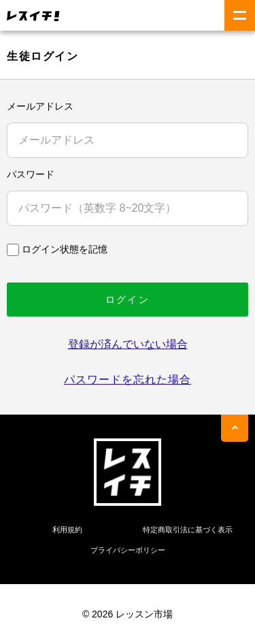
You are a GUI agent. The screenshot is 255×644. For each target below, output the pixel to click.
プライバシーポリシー (128, 550)
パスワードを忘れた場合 (128, 380)
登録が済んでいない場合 (128, 344)
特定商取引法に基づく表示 (188, 530)
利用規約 (67, 530)
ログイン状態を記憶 (65, 249)
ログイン (127, 300)
